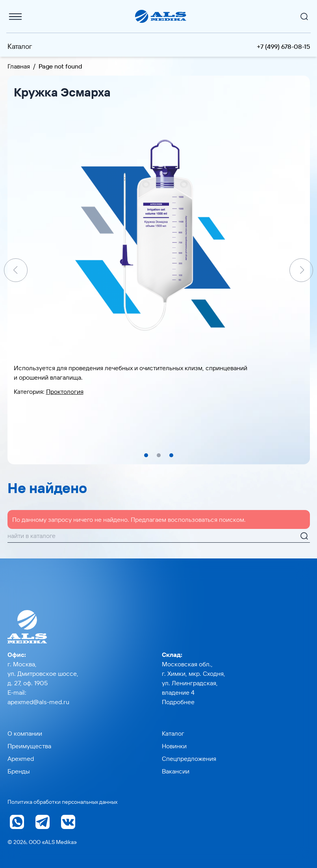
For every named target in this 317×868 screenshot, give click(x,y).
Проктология (65, 391)
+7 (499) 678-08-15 (283, 46)
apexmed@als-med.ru (38, 702)
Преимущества (29, 746)
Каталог (20, 46)
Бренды (19, 771)
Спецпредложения (189, 759)
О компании (25, 733)
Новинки (174, 746)
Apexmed (21, 759)
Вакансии (176, 771)
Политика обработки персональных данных (62, 802)
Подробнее (178, 702)
